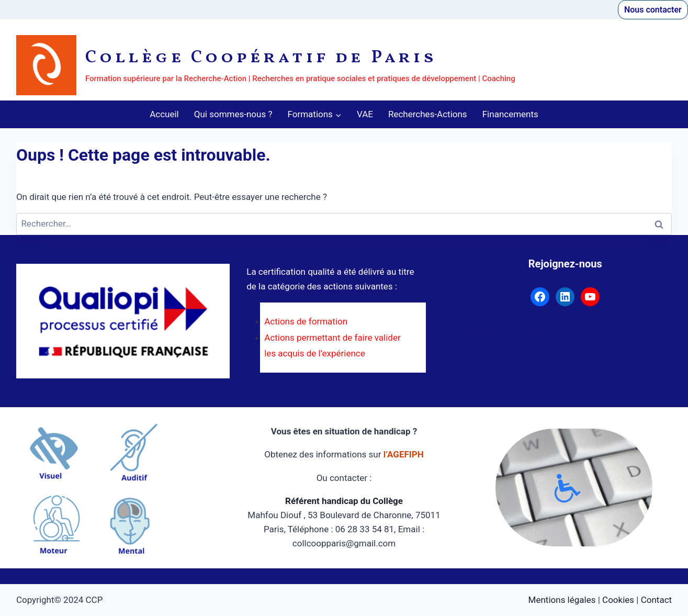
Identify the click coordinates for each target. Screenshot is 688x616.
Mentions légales (562, 600)
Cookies (618, 600)
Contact (656, 600)
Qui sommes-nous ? (233, 114)
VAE (365, 114)
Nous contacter (653, 10)
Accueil (164, 114)
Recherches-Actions (428, 114)
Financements (510, 114)
